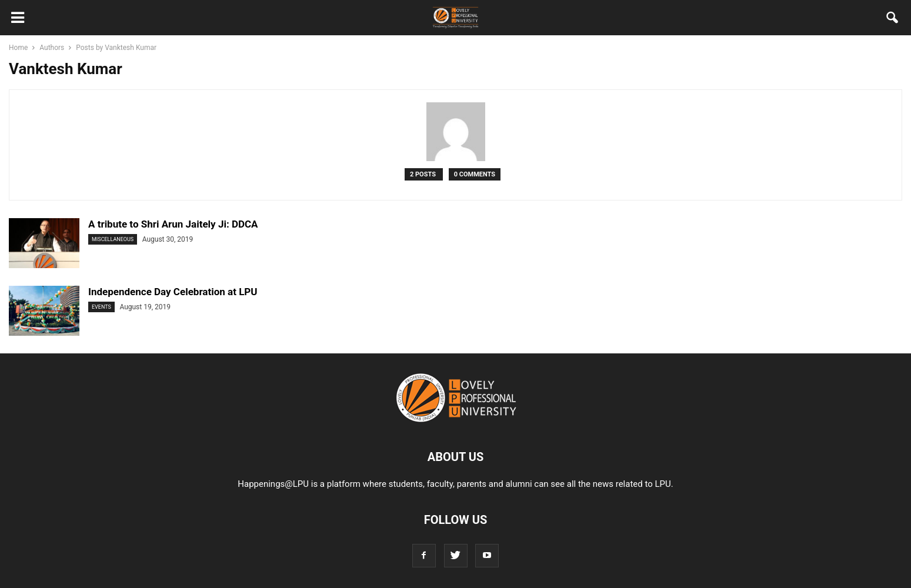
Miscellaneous (113, 239)
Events (101, 307)
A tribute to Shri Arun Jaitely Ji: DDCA (173, 224)
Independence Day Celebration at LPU (173, 292)
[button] (893, 20)
